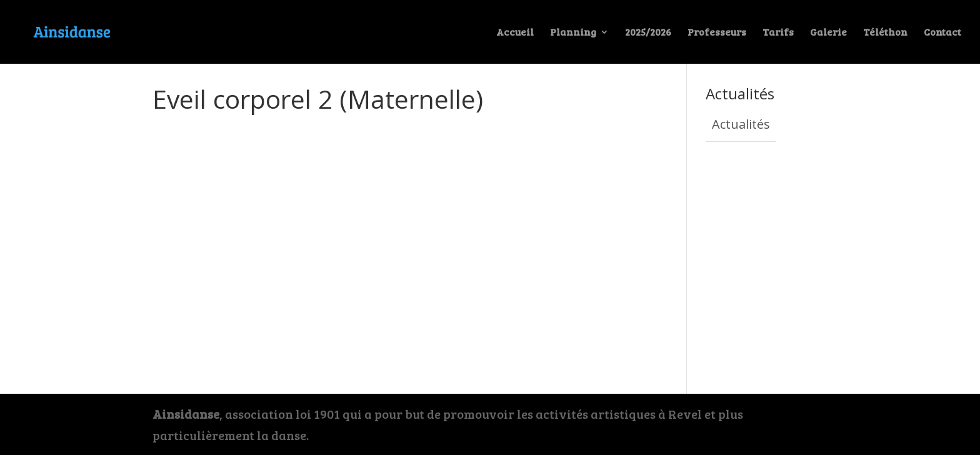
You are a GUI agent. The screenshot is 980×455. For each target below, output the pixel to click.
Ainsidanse (186, 414)
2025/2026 (648, 33)
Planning (573, 33)
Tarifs (778, 33)
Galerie (828, 33)
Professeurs (717, 33)
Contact (942, 33)
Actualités (741, 124)
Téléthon (885, 33)
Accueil (515, 33)
